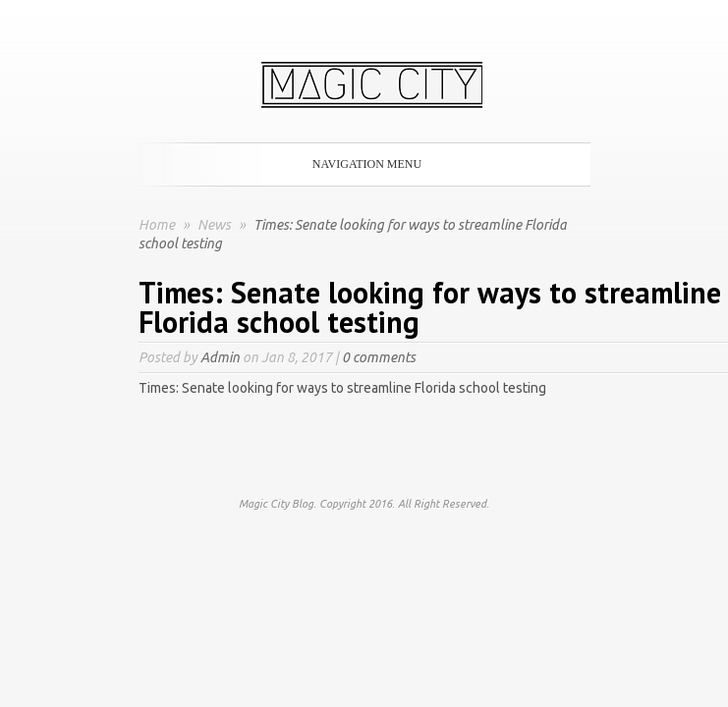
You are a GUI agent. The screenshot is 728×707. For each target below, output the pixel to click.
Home (157, 225)
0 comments (379, 357)
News (216, 225)
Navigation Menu (361, 164)
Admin (220, 357)
